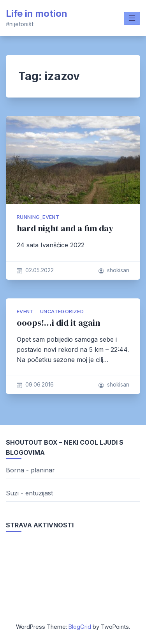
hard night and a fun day (65, 228)
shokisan (118, 270)
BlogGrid (80, 627)
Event (25, 311)
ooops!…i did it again (58, 323)
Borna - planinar (30, 470)
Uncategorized (62, 311)
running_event (38, 217)
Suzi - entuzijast (29, 493)
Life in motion (37, 13)
